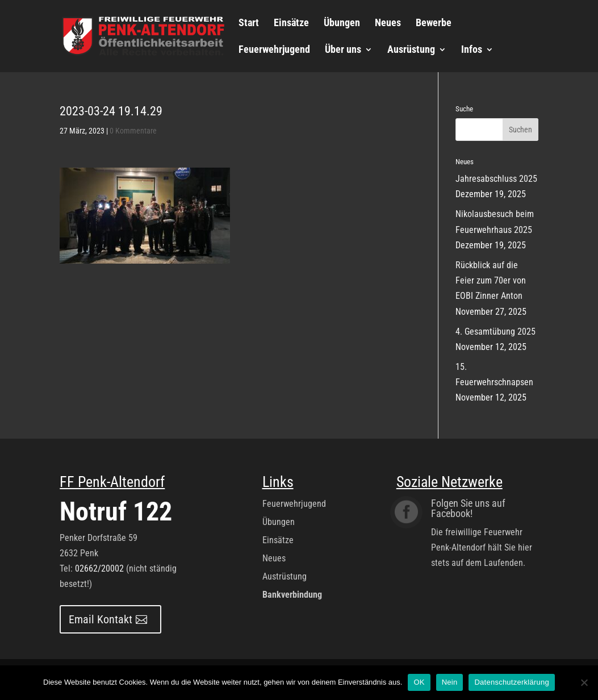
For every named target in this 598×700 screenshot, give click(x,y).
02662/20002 (99, 568)
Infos (472, 50)
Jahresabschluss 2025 (496, 179)
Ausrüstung (411, 50)
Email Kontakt (101, 619)
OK (419, 682)
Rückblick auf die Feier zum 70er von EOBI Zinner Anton (491, 280)
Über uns (343, 50)
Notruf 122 (116, 511)
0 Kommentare (133, 131)
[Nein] (584, 682)
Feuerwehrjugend (274, 50)
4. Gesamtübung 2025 (495, 332)
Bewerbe (434, 24)
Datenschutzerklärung (511, 682)
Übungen (342, 24)
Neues (388, 24)
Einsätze (291, 24)
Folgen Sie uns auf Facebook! (468, 508)
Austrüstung (285, 576)
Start (249, 24)
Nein (450, 682)
